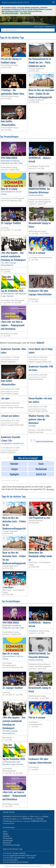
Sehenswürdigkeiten (12, 819)
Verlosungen (27, 821)
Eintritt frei (15, 816)
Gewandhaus (28, 819)
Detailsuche (7, 843)
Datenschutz (17, 866)
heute (36, 27)
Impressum (26, 866)
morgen (41, 27)
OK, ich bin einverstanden (10, 13)
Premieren (43, 821)
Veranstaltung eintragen (11, 845)
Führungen (40, 819)
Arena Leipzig (20, 819)
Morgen (46, 816)
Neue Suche (15, 481)
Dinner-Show (16, 821)
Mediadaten (9, 866)
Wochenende (6, 823)
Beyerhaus (50, 489)
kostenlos (6, 836)
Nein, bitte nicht (26, 13)
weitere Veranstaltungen (41, 441)
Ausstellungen (8, 821)
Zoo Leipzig (23, 816)
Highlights (36, 817)
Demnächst (7, 816)
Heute (4, 819)
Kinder (28, 817)
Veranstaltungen (6, 481)
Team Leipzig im (36, 866)
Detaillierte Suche (50, 27)
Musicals (41, 817)
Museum (12, 823)
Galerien (34, 819)
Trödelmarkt (35, 821)
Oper (32, 816)
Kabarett (22, 821)
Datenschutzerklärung (35, 11)
